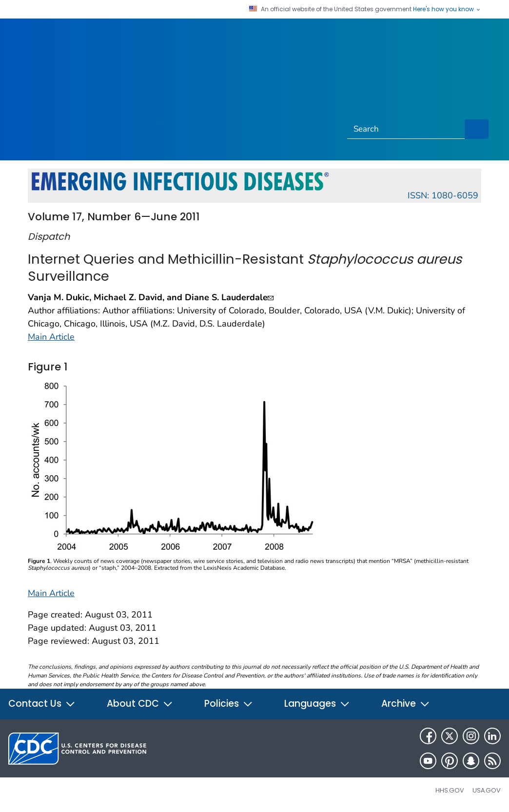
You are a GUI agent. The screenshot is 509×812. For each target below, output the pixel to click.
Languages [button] (317, 704)
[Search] (406, 129)
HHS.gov (450, 790)
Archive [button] (406, 704)
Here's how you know (447, 9)
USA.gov (487, 790)
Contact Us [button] (42, 704)
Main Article (51, 337)
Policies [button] (229, 704)
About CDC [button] (140, 704)
